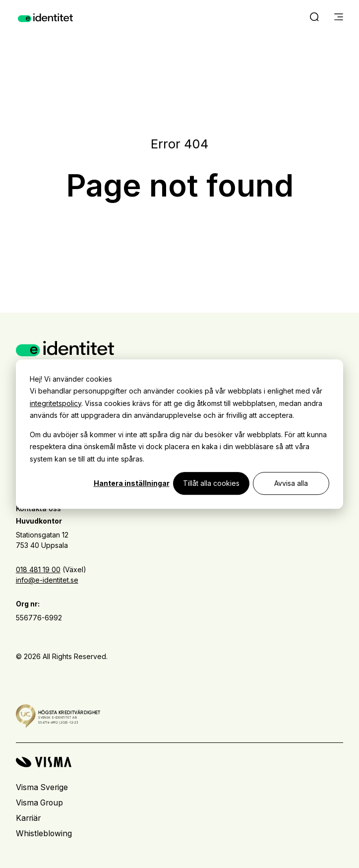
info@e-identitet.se (47, 580)
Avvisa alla (291, 483)
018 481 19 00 (38, 569)
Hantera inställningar (132, 483)
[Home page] (45, 18)
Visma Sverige (42, 787)
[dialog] (179, 434)
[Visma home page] (179, 762)
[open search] (314, 18)
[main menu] (339, 18)
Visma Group (39, 803)
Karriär (28, 818)
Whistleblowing (44, 834)
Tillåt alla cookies (211, 483)
